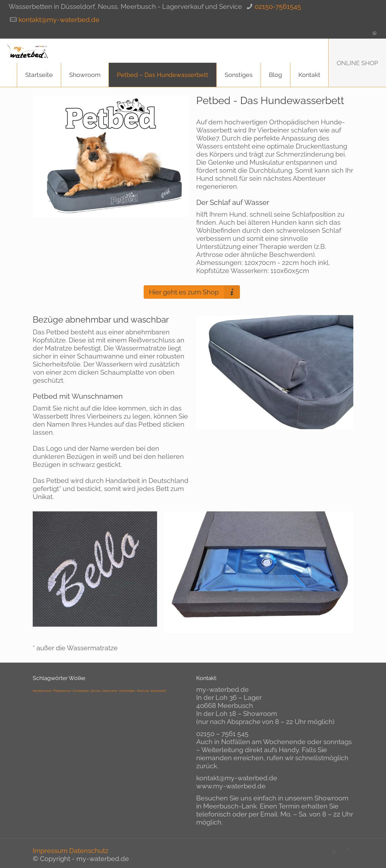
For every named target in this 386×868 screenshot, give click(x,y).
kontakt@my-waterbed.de (59, 20)
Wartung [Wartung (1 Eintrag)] (143, 691)
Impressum (50, 851)
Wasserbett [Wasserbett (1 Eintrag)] (158, 691)
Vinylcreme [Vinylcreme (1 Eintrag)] (110, 691)
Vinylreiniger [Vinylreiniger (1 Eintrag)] (127, 691)
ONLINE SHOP (357, 63)
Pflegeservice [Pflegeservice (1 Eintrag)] (62, 691)
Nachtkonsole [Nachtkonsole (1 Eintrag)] (42, 691)
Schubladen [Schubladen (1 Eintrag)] (81, 691)
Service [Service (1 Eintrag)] (96, 691)
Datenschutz (89, 851)
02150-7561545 (278, 6)
